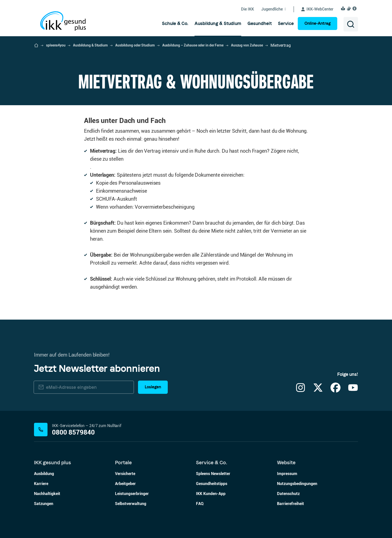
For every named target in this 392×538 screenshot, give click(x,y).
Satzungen (44, 504)
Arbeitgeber (125, 484)
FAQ (200, 504)
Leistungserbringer (132, 494)
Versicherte (125, 474)
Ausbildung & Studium (90, 45)
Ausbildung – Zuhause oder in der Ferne (193, 45)
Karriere (41, 484)
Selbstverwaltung (131, 504)
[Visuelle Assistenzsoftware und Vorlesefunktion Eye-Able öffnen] (355, 8)
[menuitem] (175, 23)
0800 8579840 (73, 432)
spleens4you (56, 45)
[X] (318, 391)
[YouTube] (353, 391)
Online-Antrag (317, 23)
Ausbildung (44, 474)
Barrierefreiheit (290, 504)
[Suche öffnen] (351, 24)
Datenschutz (288, 494)
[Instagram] (300, 391)
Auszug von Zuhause (247, 45)
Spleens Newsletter (213, 474)
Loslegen (153, 387)
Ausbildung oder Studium (135, 45)
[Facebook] (335, 391)
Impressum (287, 474)
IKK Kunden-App (211, 494)
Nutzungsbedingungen (297, 484)
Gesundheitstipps (212, 484)
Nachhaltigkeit (47, 494)
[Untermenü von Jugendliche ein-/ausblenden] (278, 9)
